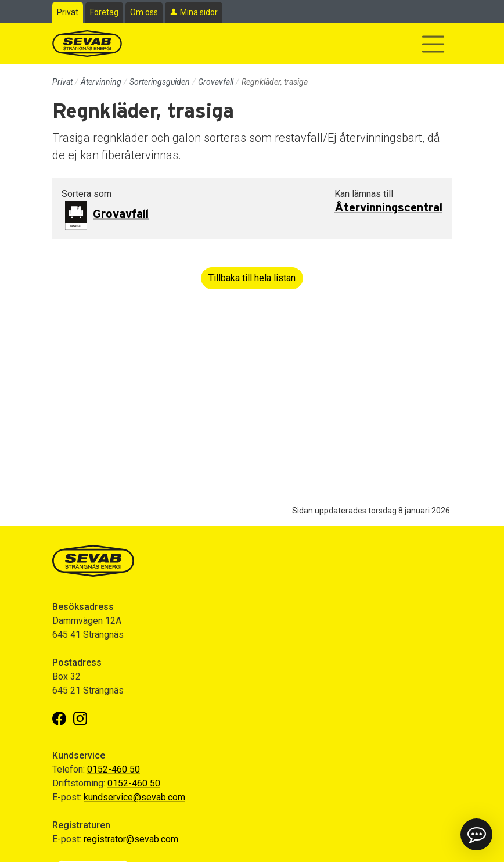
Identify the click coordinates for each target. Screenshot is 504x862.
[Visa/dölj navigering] (433, 44)
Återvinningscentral (388, 208)
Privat (68, 12)
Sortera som (87, 194)
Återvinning (101, 82)
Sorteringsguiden (160, 82)
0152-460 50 (114, 769)
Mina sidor (199, 12)
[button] (476, 834)
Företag (104, 12)
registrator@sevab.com (131, 839)
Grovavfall (216, 82)
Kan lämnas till (364, 194)
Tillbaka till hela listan (252, 278)
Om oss (144, 12)
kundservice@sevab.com (134, 797)
